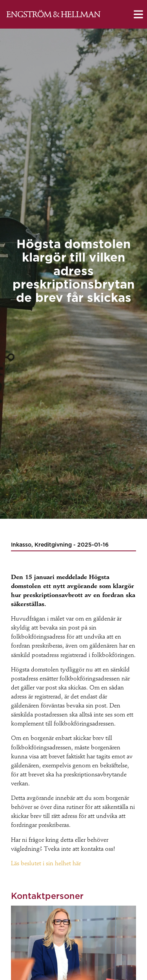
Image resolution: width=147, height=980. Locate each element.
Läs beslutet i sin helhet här (46, 864)
